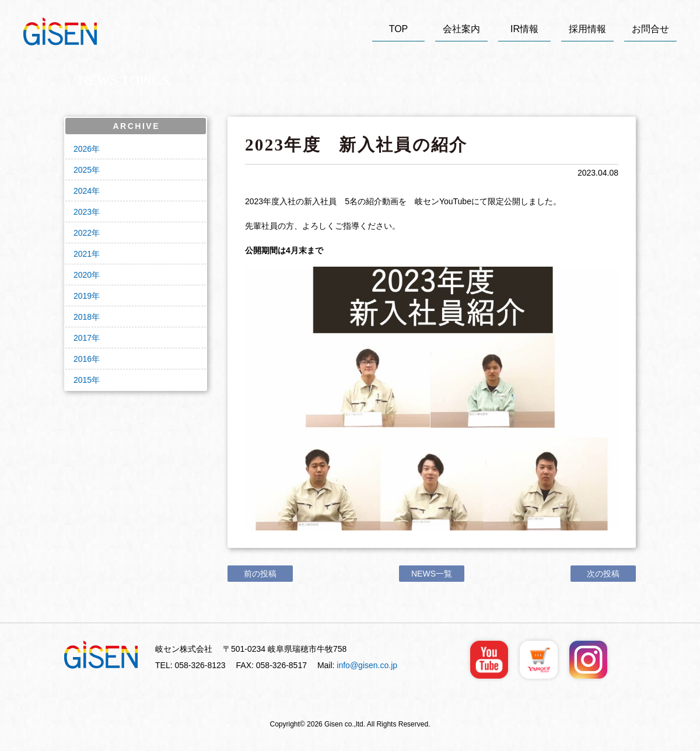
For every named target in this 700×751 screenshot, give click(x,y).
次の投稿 (603, 574)
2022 (83, 233)
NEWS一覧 (432, 574)
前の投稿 (260, 574)
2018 (83, 317)
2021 (83, 254)
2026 (83, 149)
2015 (83, 380)
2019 (83, 296)
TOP (399, 29)
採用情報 (587, 29)
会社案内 (461, 29)
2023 (83, 212)
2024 (83, 191)
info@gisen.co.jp (367, 665)
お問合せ (650, 29)
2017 (83, 338)
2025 (83, 170)
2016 (83, 359)
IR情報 (524, 29)
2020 (83, 275)
